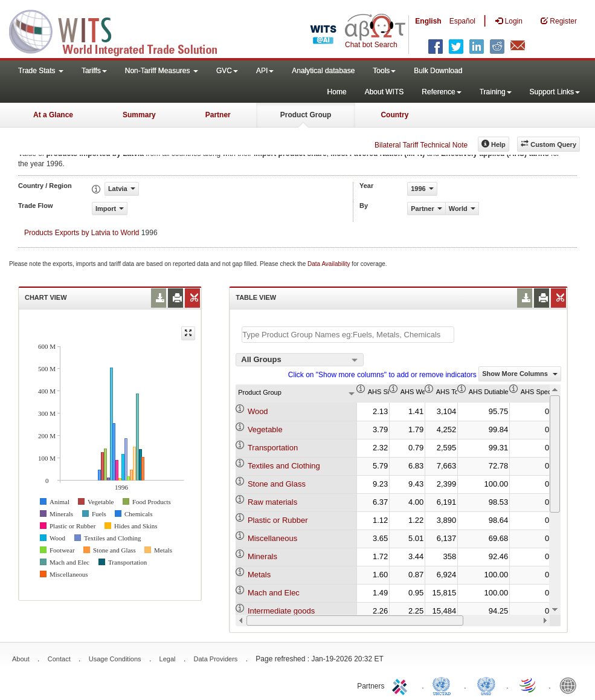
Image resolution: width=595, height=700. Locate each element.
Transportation (273, 448)
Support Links (555, 92)
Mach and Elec (274, 593)
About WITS (384, 92)
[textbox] (348, 335)
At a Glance (53, 115)
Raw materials (272, 502)
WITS (121, 30)
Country (394, 115)
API (265, 71)
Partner (218, 115)
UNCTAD (444, 685)
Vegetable (265, 429)
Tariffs (94, 71)
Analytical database (323, 71)
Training (496, 92)
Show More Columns (520, 374)
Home (337, 92)
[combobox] (300, 360)
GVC (227, 71)
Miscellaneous (272, 538)
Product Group (306, 115)
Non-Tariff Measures (162, 71)
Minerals (262, 556)
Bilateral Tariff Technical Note (421, 145)
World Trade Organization (529, 685)
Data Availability (330, 264)
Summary (139, 115)
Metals (259, 575)
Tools (384, 71)
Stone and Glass (277, 484)
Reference (441, 92)
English (428, 21)
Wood (258, 411)
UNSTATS (486, 685)
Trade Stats (41, 71)
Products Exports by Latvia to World (82, 233)
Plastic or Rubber (278, 520)
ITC (402, 685)
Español (462, 21)
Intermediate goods (281, 611)
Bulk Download (438, 71)
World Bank (571, 685)
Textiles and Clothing (284, 466)
